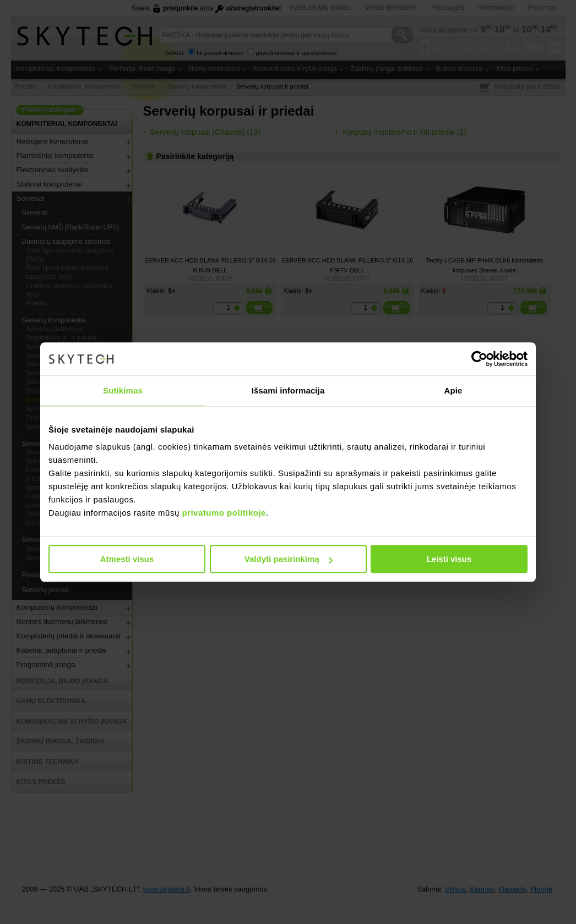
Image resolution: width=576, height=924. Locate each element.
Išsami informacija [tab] (288, 390)
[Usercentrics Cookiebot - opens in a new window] (479, 359)
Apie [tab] (453, 390)
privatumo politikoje (224, 513)
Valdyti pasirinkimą (289, 559)
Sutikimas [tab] (123, 390)
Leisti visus (449, 559)
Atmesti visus (127, 559)
